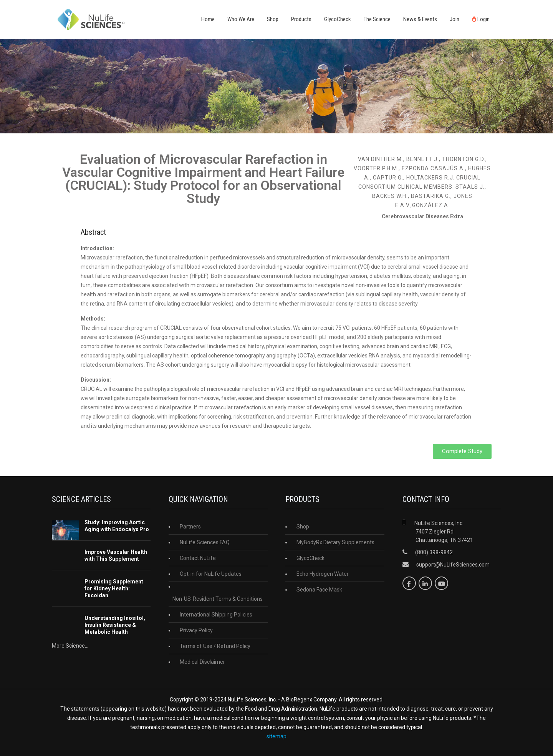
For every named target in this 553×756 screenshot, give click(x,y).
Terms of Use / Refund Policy (215, 646)
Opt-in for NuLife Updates (211, 574)
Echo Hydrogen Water (323, 574)
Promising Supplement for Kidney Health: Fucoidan (114, 588)
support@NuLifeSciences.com (453, 565)
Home (208, 19)
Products (301, 19)
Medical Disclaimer (202, 662)
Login (481, 19)
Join (454, 19)
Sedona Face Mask (319, 590)
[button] (462, 451)
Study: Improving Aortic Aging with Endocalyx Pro (117, 526)
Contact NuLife (198, 558)
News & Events (420, 19)
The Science (377, 19)
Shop (273, 19)
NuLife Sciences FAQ (205, 542)
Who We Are (241, 19)
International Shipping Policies (216, 615)
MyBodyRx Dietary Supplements (335, 542)
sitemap (276, 736)
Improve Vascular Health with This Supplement (116, 555)
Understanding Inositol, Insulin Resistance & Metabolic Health (115, 625)
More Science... (70, 646)
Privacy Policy (196, 630)
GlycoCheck (338, 19)
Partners (190, 527)
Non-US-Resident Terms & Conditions (218, 599)
